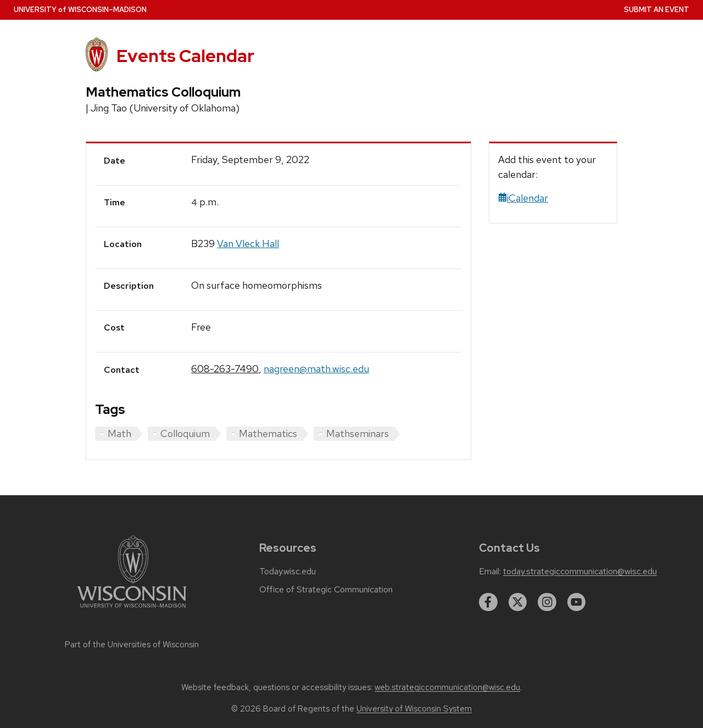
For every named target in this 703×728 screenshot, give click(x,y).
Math (119, 433)
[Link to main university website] (132, 610)
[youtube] (577, 602)
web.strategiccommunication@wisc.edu (447, 687)
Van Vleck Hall (248, 243)
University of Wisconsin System (414, 709)
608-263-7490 (225, 369)
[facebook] (488, 602)
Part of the (132, 645)
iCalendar (523, 198)
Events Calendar (185, 56)
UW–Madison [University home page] (80, 10)
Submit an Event (657, 10)
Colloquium (185, 433)
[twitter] (518, 602)
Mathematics (268, 433)
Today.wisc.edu (288, 572)
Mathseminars (358, 433)
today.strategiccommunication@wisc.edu (580, 572)
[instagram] (547, 602)
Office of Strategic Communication (326, 590)
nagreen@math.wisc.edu (316, 369)
